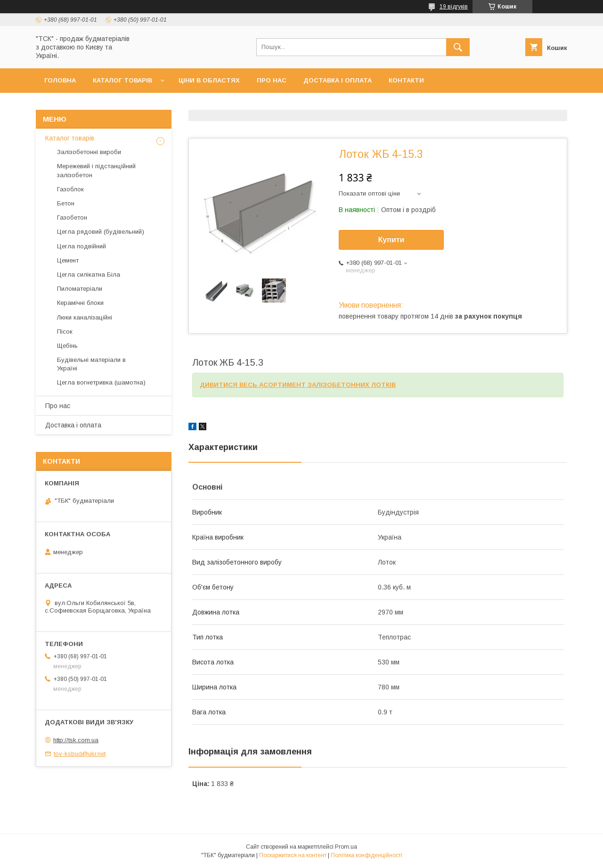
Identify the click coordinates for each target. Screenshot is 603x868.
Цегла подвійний (81, 246)
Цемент (68, 260)
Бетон (66, 203)
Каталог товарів (122, 80)
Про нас (272, 80)
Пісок (65, 332)
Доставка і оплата (338, 80)
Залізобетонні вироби (89, 152)
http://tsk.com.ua (76, 740)
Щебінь (67, 346)
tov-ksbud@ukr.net (80, 754)
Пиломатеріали (80, 289)
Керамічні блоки (80, 303)
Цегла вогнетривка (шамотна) (101, 382)
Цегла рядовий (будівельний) (101, 232)
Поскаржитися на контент (293, 855)
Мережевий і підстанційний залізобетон (96, 170)
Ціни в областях (209, 80)
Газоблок (70, 189)
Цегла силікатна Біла (89, 274)
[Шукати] (458, 47)
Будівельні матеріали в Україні (91, 364)
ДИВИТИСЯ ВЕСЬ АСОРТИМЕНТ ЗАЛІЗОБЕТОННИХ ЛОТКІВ (298, 385)
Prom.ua (346, 847)
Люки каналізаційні (85, 317)
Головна (60, 80)
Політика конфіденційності (367, 855)
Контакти (406, 80)
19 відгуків (454, 7)
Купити (391, 240)
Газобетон (72, 217)
